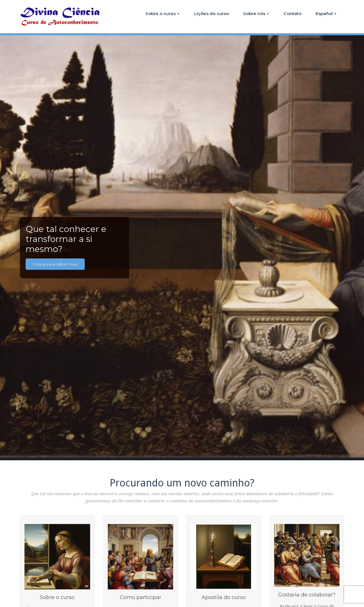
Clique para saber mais (55, 264)
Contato (293, 14)
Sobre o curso (162, 14)
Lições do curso (212, 14)
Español (326, 14)
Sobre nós (256, 14)
